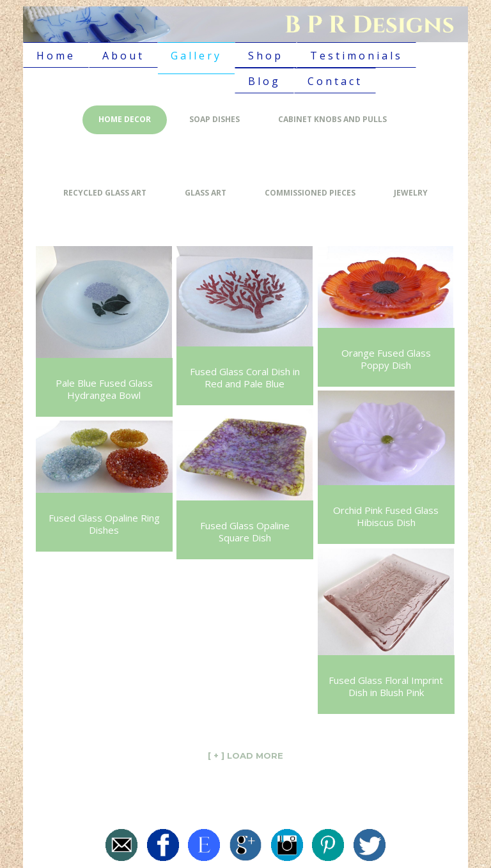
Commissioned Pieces (310, 193)
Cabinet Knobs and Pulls (332, 119)
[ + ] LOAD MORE (245, 756)
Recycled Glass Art (105, 193)
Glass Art (206, 193)
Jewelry (411, 193)
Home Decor (125, 119)
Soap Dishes (214, 119)
